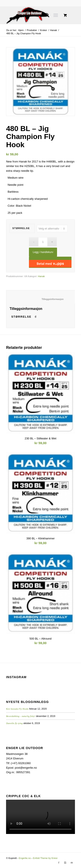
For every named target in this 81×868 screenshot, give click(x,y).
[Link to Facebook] (59, 863)
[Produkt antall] (43, 242)
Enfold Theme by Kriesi (45, 858)
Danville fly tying (14, 723)
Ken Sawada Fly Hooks (17, 709)
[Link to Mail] (72, 863)
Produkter (32, 30)
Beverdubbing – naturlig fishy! (21, 716)
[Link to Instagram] (65, 863)
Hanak (54, 30)
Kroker (43, 30)
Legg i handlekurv (43, 252)
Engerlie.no (25, 858)
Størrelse (21, 228)
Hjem (21, 30)
